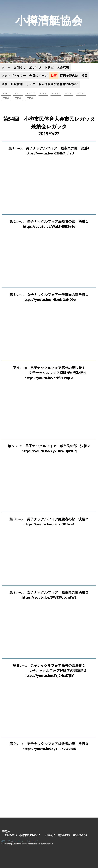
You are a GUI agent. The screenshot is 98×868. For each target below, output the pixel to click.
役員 (84, 76)
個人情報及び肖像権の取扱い (58, 84)
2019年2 (81, 93)
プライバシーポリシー (16, 841)
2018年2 (56, 93)
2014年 (6, 93)
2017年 (18, 93)
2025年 (30, 98)
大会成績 (63, 67)
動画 (54, 76)
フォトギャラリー (14, 76)
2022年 (6, 98)
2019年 (68, 93)
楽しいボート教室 (41, 67)
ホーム (6, 67)
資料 (5, 84)
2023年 (18, 98)
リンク (31, 84)
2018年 (43, 93)
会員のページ (38, 76)
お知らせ (20, 67)
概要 (3, 841)
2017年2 (31, 93)
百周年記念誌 (69, 76)
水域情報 (17, 84)
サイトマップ (32, 841)
